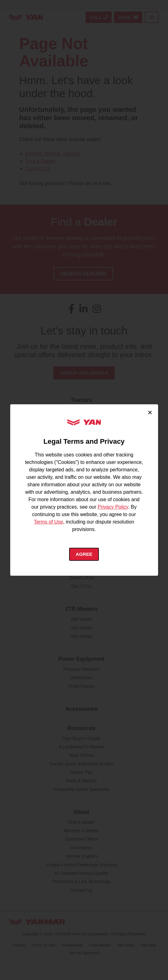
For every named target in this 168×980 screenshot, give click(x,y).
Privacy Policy (113, 506)
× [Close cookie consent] (150, 412)
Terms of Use (48, 521)
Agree (84, 554)
